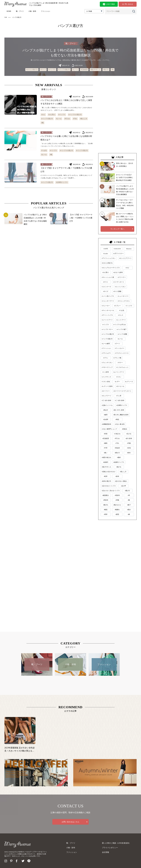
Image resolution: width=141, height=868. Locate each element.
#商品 (117, 419)
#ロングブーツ (106, 396)
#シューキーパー (123, 296)
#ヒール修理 (106, 344)
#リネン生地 (106, 382)
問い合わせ (128, 4)
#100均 (106, 249)
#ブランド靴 (117, 358)
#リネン (119, 377)
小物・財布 (32, 11)
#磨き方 (117, 453)
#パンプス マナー (107, 329)
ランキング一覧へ (117, 229)
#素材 (119, 457)
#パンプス (52, 70)
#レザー (117, 382)
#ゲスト (106, 282)
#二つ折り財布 (120, 400)
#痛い (106, 453)
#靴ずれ (106, 505)
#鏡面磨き (106, 495)
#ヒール (75, 70)
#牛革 (106, 448)
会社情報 (106, 852)
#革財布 (106, 500)
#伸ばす (106, 410)
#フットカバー (120, 348)
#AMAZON (117, 249)
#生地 (129, 448)
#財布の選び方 (106, 481)
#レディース (129, 382)
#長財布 (117, 495)
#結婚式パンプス (119, 462)
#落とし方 (84, 119)
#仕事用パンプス (62, 182)
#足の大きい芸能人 (121, 481)
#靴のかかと (117, 505)
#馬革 (106, 514)
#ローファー (106, 391)
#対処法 (125, 429)
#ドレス (121, 315)
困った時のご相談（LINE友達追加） (116, 843)
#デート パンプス (107, 315)
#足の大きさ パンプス (109, 486)
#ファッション (106, 348)
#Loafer (106, 254)
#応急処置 (84, 70)
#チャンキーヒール (108, 310)
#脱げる (106, 70)
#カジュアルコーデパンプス (111, 268)
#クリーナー (122, 277)
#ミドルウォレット (123, 367)
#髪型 (117, 514)
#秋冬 (129, 453)
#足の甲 (123, 486)
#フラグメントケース (122, 353)
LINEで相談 (109, 4)
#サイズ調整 (117, 291)
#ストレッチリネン (124, 301)
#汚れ (75, 119)
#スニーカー (106, 306)
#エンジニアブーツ (125, 258)
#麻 (129, 514)
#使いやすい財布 (119, 410)
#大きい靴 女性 (120, 424)
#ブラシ (106, 358)
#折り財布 (129, 438)
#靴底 (106, 510)
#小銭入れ (117, 434)
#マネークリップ (107, 367)
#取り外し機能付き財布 (121, 415)
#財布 (117, 476)
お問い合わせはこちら (70, 822)
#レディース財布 (107, 386)
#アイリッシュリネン (109, 258)
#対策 (106, 434)
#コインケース (106, 287)
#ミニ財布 (106, 372)
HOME (9, 11)
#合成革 (106, 419)
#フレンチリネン (107, 363)
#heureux (129, 249)
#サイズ (43, 70)
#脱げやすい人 (95, 70)
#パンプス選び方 (64, 70)
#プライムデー (106, 353)
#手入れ (67, 119)
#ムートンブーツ (119, 372)
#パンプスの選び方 (75, 115)
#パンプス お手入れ (120, 325)
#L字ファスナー (118, 254)
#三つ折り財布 (106, 400)
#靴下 (129, 505)
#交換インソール (107, 405)
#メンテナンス (106, 377)
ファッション (46, 11)
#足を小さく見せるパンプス (111, 491)
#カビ (43, 115)
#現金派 (117, 448)
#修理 (106, 415)
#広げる (129, 434)
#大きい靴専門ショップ (109, 429)
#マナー (120, 363)
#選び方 (127, 491)
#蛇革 (106, 476)
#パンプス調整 (123, 334)
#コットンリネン (120, 287)
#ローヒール (120, 386)
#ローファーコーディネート (123, 391)
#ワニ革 (119, 396)
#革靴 (117, 500)
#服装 (106, 443)
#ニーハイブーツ (107, 320)
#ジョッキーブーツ (108, 301)
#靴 (113, 70)
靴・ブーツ (20, 11)
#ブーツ (117, 344)
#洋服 (129, 443)
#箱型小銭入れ (106, 457)
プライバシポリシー (110, 848)
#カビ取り (52, 115)
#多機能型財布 (106, 424)
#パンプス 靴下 (122, 329)
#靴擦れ (117, 510)
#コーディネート (119, 282)
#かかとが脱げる (32, 70)
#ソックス (129, 306)
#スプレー (117, 306)
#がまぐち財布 (118, 272)
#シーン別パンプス (108, 296)
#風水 (129, 510)
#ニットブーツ (121, 320)
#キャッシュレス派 (108, 277)
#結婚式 (106, 462)
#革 (129, 495)
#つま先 (44, 151)
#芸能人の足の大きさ (109, 472)
